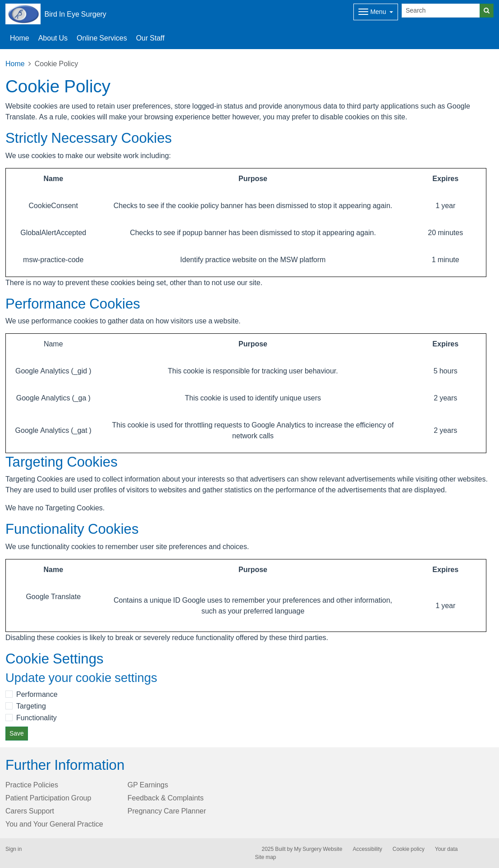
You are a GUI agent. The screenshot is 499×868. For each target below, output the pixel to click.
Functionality (37, 718)
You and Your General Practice (54, 824)
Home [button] (20, 38)
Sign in (14, 849)
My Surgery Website (318, 849)
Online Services (102, 38)
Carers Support (30, 811)
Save (17, 733)
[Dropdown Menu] (376, 12)
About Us (53, 38)
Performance (37, 694)
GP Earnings (148, 785)
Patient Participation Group (48, 798)
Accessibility (367, 849)
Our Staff (150, 38)
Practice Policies (32, 785)
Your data (446, 849)
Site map (266, 857)
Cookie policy (409, 849)
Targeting (31, 706)
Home (15, 64)
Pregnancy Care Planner (167, 811)
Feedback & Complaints (166, 798)
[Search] (441, 11)
